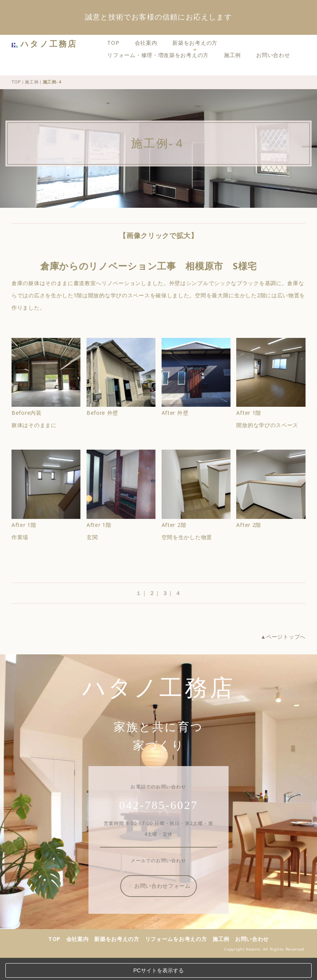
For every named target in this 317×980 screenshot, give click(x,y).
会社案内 (148, 43)
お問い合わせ (276, 55)
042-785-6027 (161, 825)
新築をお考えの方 (198, 43)
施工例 (235, 55)
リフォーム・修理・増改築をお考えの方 (161, 55)
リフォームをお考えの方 (179, 959)
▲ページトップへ (285, 657)
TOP (116, 43)
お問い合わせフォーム (162, 906)
